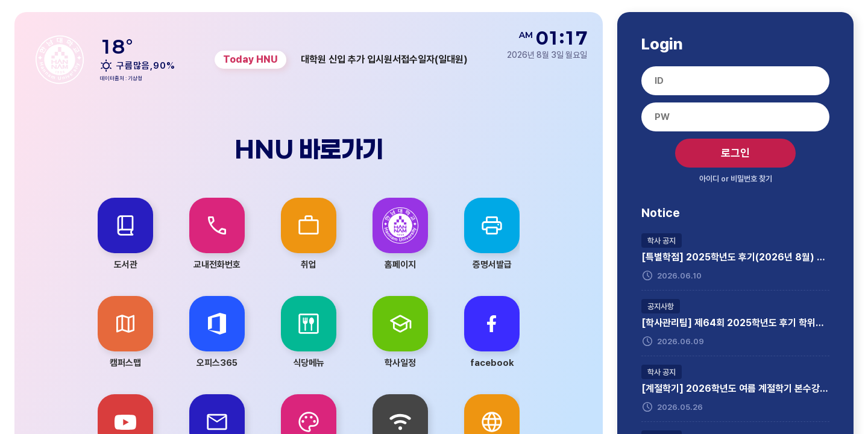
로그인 (735, 153)
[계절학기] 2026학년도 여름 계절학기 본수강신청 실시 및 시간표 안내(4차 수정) (735, 389)
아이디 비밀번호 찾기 (736, 179)
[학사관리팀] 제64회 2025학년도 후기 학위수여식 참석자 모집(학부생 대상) (735, 323)
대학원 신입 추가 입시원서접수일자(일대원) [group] (384, 59)
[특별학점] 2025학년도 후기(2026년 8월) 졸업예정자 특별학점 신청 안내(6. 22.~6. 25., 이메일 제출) (735, 257)
